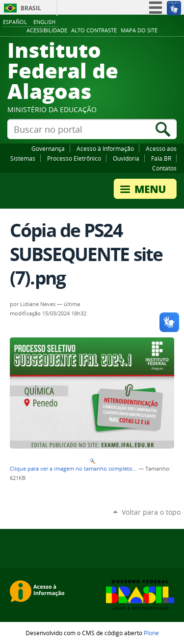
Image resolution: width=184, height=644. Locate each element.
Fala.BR (161, 158)
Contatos (164, 168)
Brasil (31, 8)
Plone (151, 633)
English (44, 22)
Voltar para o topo (151, 512)
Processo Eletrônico (74, 158)
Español (15, 22)
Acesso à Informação (105, 148)
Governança (48, 148)
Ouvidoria (126, 158)
